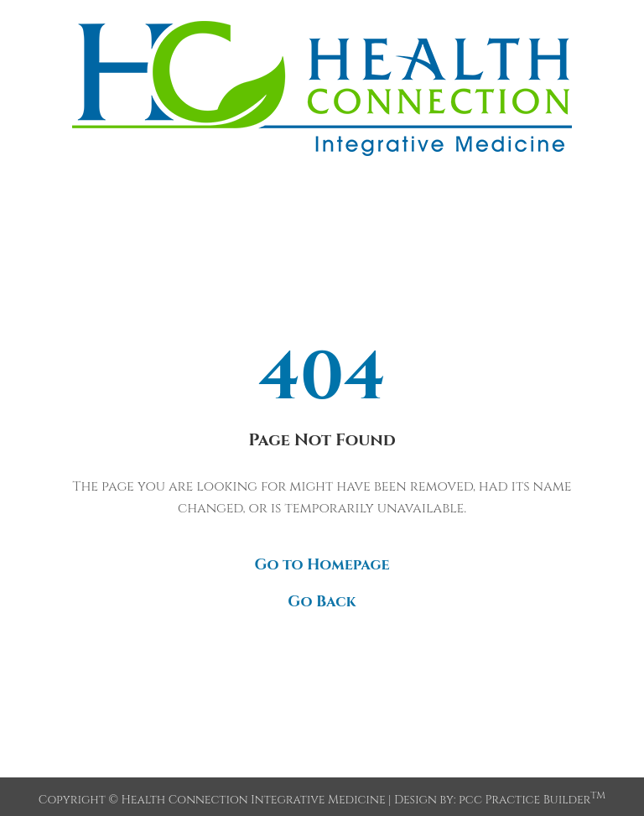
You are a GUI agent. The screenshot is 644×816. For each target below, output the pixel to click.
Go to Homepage (322, 565)
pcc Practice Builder (532, 800)
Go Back (322, 602)
